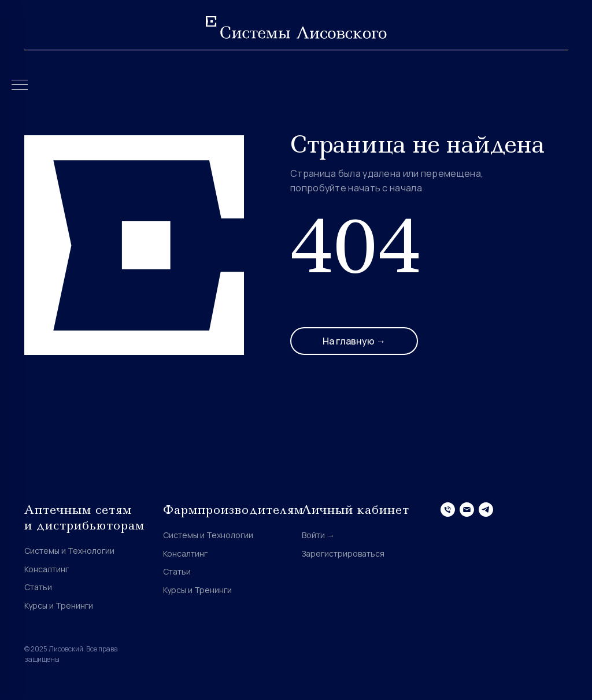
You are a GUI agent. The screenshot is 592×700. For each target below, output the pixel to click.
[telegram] (486, 510)
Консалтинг (47, 569)
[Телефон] (448, 510)
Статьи (38, 587)
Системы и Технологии (69, 551)
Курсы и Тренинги (59, 605)
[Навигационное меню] (20, 86)
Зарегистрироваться (343, 553)
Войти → (318, 535)
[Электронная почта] (467, 510)
